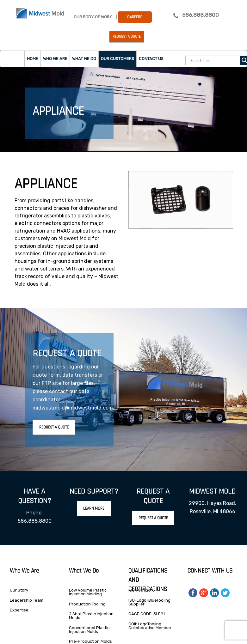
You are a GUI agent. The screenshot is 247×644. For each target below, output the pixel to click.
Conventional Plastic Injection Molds (89, 630)
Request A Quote (54, 427)
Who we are (55, 59)
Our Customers (117, 59)
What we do (84, 59)
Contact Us (151, 59)
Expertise (19, 610)
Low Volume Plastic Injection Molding (88, 592)
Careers (135, 17)
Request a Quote (127, 37)
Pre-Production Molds (90, 641)
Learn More (94, 508)
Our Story (19, 590)
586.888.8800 (201, 15)
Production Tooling (87, 604)
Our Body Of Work (93, 17)
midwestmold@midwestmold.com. (73, 408)
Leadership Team (27, 600)
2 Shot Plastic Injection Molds (91, 616)
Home (33, 59)
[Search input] (214, 60)
